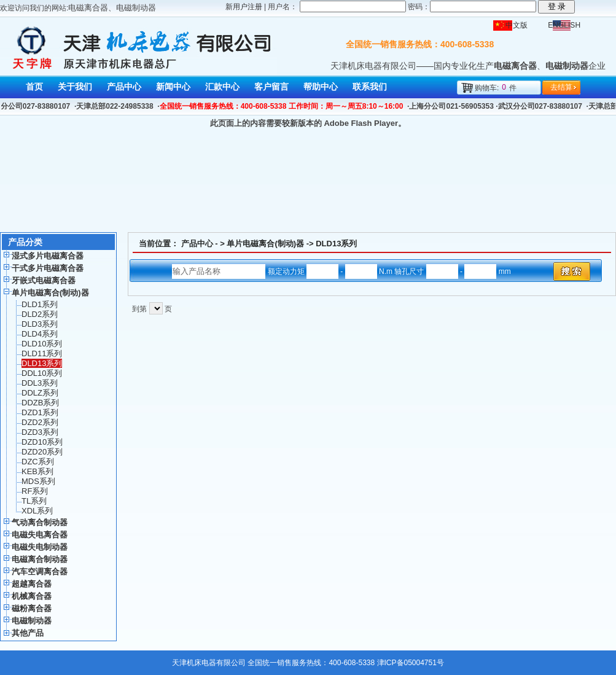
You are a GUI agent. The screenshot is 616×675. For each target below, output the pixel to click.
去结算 (561, 87)
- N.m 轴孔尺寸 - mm (409, 271)
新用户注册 (244, 7)
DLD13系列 (336, 244)
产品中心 (197, 244)
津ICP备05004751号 (411, 663)
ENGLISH (564, 25)
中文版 (517, 25)
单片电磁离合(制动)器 (265, 244)
